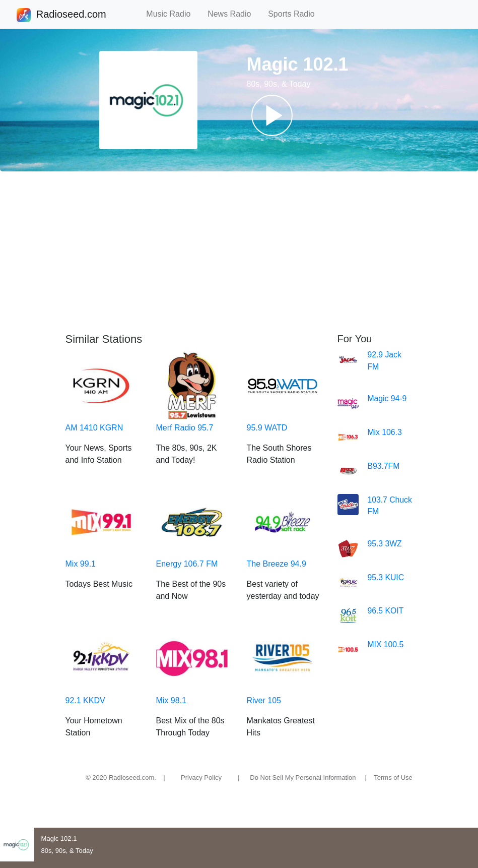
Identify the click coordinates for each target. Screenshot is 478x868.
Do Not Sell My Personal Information (303, 778)
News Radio (234, 14)
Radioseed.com (71, 15)
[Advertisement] (239, 252)
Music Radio (173, 14)
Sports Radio (296, 14)
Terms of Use (393, 778)
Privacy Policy (201, 778)
